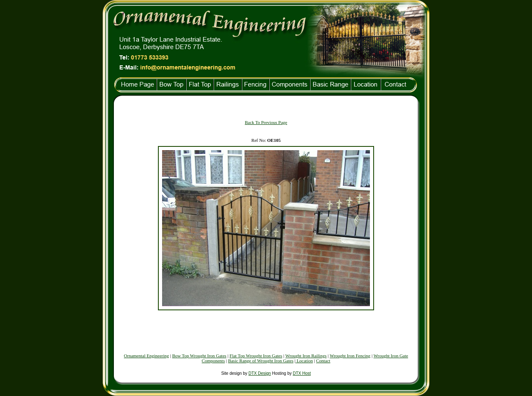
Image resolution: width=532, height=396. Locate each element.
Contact (323, 361)
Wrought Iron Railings (306, 356)
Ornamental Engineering (146, 356)
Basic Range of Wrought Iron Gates (261, 361)
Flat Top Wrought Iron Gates (256, 356)
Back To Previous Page (266, 122)
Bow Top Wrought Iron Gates (199, 356)
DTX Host (302, 373)
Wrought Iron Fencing (350, 356)
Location (304, 361)
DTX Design (260, 373)
